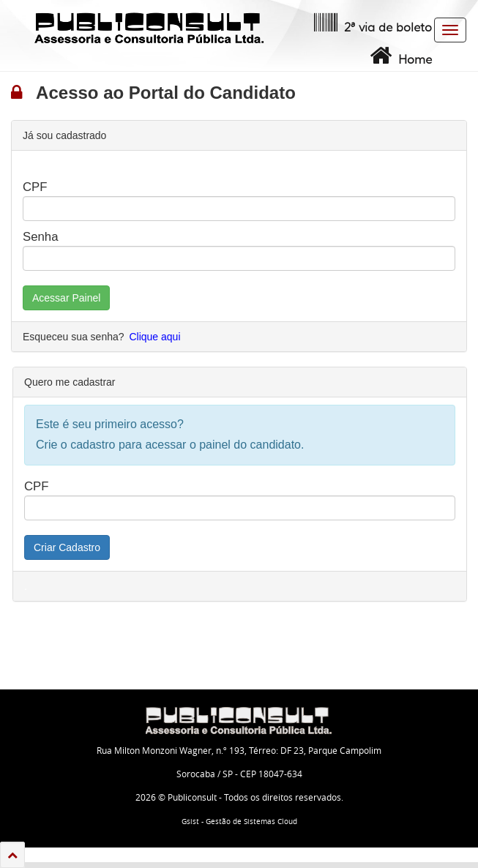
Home (399, 56)
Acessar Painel (66, 298)
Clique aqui (154, 337)
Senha (41, 237)
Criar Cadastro (67, 547)
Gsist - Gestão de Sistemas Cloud (239, 822)
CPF (35, 187)
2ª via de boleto (371, 23)
